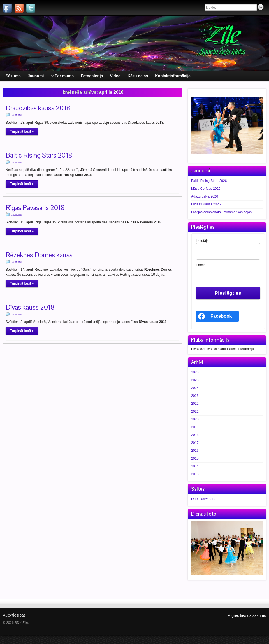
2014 (195, 466)
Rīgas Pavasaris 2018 (35, 208)
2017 (195, 443)
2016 (195, 451)
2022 (195, 404)
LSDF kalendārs (203, 499)
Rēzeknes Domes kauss (39, 255)
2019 (195, 427)
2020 (195, 419)
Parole (201, 265)
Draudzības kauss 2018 (38, 108)
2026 (195, 372)
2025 (195, 380)
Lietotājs (202, 241)
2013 (195, 474)
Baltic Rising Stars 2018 (39, 155)
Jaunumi (16, 115)
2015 (195, 458)
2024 (195, 388)
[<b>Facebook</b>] (217, 316)
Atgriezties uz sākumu (247, 615)
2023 (195, 396)
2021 (195, 411)
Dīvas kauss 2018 (30, 307)
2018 (195, 435)
